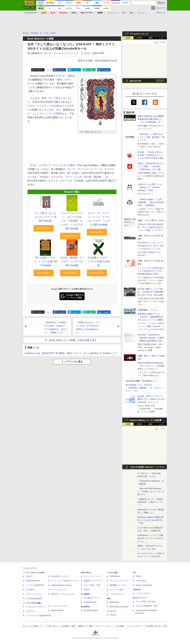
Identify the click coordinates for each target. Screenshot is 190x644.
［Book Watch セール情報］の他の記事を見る (72, 340)
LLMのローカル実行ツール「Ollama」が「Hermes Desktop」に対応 (150, 187)
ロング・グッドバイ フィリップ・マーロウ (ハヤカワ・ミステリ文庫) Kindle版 (99, 219)
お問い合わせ (53, 626)
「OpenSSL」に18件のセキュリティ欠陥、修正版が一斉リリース (151, 137)
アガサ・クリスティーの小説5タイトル (48, 106)
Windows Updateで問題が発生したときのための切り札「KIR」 (151, 520)
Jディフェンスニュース (119, 581)
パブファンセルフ (143, 593)
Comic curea (141, 581)
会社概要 (120, 626)
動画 (132, 13)
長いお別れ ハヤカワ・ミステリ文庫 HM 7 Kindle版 (45, 261)
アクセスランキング (139, 34)
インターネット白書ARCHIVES (39, 616)
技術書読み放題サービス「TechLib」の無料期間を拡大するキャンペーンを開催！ (151, 317)
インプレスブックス (59, 606)
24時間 (139, 38)
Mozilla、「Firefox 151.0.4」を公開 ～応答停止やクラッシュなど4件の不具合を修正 (151, 155)
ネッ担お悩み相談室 (34, 599)
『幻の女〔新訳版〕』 (94, 177)
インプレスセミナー (59, 590)
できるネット (31, 611)
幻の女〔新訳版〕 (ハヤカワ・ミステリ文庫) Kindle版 (72, 261)
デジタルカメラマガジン (36, 607)
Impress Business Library (61, 585)
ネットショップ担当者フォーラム (65, 581)
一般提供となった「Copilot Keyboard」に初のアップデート (150, 502)
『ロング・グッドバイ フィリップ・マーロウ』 (91, 169)
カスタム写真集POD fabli (147, 606)
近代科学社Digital (91, 610)
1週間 (150, 38)
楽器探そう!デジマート (93, 581)
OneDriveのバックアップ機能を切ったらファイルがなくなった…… (151, 538)
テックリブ (111, 611)
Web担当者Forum (33, 581)
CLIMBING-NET (90, 602)
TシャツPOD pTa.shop (145, 602)
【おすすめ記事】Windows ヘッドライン (147, 467)
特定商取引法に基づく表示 (157, 626)
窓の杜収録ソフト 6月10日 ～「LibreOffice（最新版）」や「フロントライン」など (144, 388)
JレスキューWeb (117, 590)
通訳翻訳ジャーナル (118, 585)
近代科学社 (85, 607)
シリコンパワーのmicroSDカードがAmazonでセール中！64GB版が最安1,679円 (151, 271)
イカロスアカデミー (118, 594)
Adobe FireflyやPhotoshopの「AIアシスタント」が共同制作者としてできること (151, 366)
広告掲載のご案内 (68, 626)
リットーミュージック (93, 576)
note (91, 70)
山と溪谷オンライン (92, 598)
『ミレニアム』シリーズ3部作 (46, 114)
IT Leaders (30, 590)
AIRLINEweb (115, 576)
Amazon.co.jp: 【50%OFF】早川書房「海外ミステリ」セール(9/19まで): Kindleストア (71, 353)
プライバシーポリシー (105, 626)
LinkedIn (106, 70)
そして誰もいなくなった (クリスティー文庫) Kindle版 (45, 217)
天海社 (138, 576)
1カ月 (161, 38)
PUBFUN (137, 590)
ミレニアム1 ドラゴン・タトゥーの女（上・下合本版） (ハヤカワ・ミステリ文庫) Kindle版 (72, 221)
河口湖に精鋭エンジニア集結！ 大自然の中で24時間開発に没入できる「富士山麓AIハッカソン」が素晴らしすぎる (151, 295)
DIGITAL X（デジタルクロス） (63, 594)
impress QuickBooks (144, 585)
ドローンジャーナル (34, 594)
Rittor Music (86, 573)
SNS (124, 13)
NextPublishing (57, 610)
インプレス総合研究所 (35, 585)
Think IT (29, 576)
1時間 (128, 38)
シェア (61, 70)
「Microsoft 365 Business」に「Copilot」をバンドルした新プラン (151, 491)
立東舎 (87, 590)
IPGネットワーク (140, 598)
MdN (109, 599)
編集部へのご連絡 (85, 626)
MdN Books (114, 602)
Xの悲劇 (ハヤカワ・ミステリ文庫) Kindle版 (99, 261)
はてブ (76, 70)
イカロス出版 (112, 573)
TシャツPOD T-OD (92, 585)
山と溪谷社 (85, 594)
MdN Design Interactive (119, 607)
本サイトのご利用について (33, 626)
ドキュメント (112, 13)
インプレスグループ (135, 626)
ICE (134, 573)
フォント (141, 13)
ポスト (40, 70)
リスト (48, 70)
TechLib (113, 615)
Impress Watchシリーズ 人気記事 (146, 420)
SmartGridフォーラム (60, 576)
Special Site (135, 81)
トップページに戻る (72, 362)
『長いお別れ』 (73, 173)
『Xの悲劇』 (79, 181)
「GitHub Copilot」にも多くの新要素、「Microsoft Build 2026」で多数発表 (151, 202)
